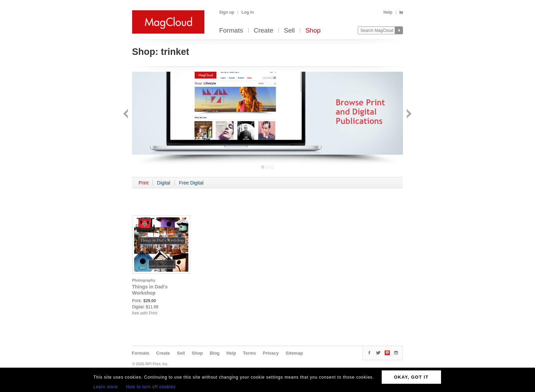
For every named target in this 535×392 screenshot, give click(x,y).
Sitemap (294, 353)
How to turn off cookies (151, 387)
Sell (289, 31)
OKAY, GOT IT (411, 377)
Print (144, 183)
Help (388, 12)
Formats (231, 31)
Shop (313, 31)
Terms (249, 353)
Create (264, 31)
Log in (248, 12)
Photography (144, 280)
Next (408, 114)
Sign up (227, 12)
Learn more (105, 387)
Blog (215, 353)
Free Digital (191, 183)
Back (126, 114)
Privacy (271, 353)
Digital (164, 183)
